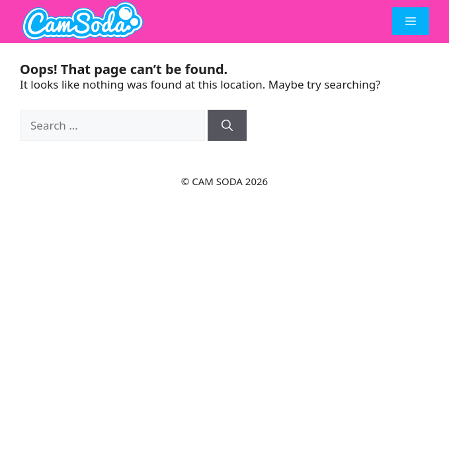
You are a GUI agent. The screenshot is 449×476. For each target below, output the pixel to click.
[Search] (227, 126)
